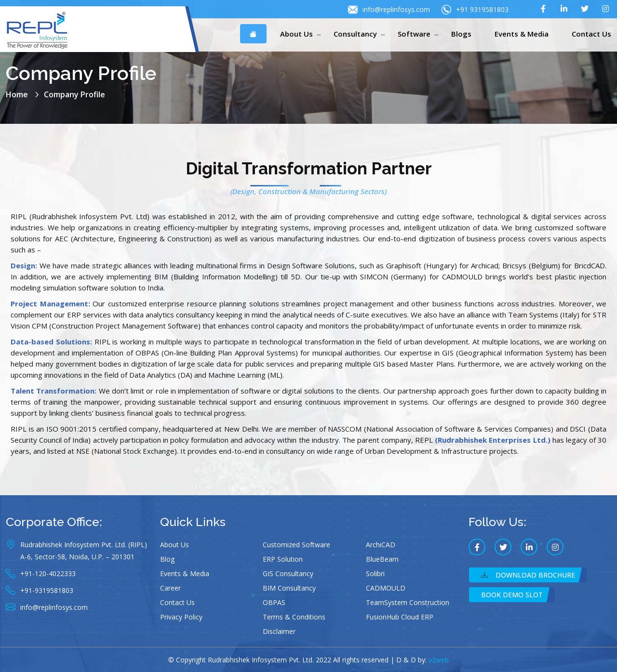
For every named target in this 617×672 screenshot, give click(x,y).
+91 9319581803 (475, 10)
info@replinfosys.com (389, 10)
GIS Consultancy (288, 573)
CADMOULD (386, 588)
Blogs (461, 34)
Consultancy (355, 34)
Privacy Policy (181, 617)
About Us (296, 34)
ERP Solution (283, 559)
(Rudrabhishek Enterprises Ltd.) (492, 440)
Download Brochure (528, 575)
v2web (439, 660)
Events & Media (522, 34)
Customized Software (296, 545)
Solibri (375, 573)
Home (17, 94)
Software (414, 34)
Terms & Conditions (294, 617)
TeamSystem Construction (408, 602)
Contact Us (591, 34)
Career (170, 588)
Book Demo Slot (512, 595)
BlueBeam (382, 559)
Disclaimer (279, 631)
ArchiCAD (381, 545)
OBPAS (274, 602)
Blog (167, 559)
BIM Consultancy (289, 588)
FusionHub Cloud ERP (400, 617)
